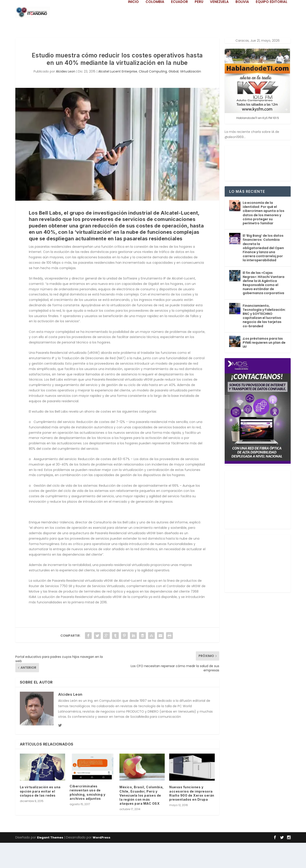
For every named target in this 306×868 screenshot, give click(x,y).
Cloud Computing (153, 97)
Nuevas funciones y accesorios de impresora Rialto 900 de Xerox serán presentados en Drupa (192, 818)
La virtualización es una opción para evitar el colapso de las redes (40, 816)
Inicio (133, 27)
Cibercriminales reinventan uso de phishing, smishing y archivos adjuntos (87, 818)
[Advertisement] (258, 524)
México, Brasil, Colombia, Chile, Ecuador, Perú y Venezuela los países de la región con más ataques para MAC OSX (142, 820)
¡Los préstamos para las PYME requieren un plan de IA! (264, 368)
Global (174, 97)
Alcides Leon (66, 97)
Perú (199, 27)
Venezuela (219, 27)
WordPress (102, 863)
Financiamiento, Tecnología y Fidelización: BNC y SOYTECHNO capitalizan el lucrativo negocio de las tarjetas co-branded (264, 341)
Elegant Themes (50, 863)
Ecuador (179, 27)
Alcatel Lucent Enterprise (118, 97)
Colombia (155, 27)
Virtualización (191, 97)
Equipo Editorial (272, 27)
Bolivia (242, 27)
